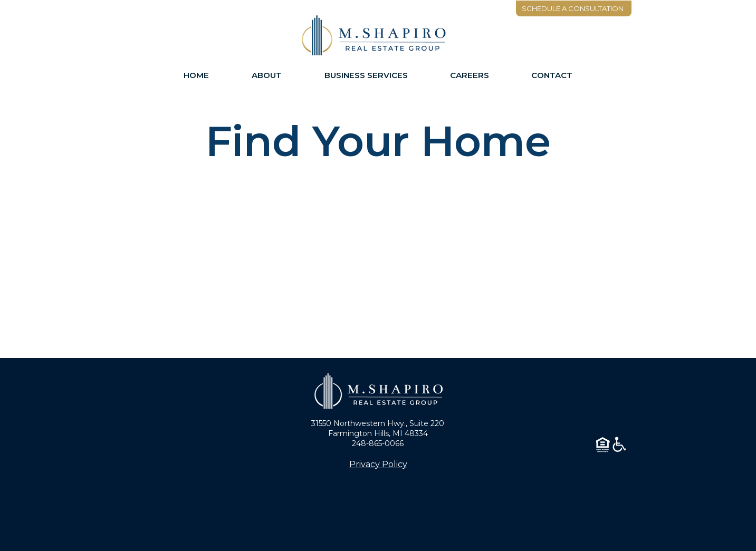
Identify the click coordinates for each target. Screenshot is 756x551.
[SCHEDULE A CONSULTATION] (574, 8)
